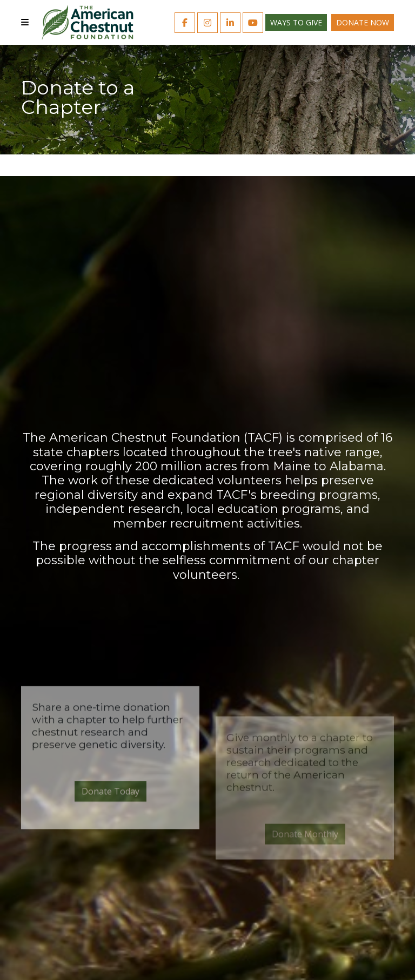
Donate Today (111, 862)
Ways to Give (296, 22)
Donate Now (363, 22)
